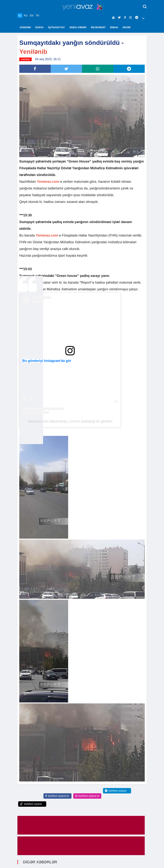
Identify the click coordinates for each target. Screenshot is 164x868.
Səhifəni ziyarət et (57, 796)
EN (32, 16)
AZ (20, 16)
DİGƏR (127, 27)
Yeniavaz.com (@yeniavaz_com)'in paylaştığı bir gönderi (70, 421)
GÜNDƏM (25, 27)
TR (37, 16)
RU (26, 16)
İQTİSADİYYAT (56, 27)
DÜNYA (39, 27)
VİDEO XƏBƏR (78, 27)
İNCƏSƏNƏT (98, 27)
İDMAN (114, 27)
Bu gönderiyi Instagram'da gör (47, 361)
